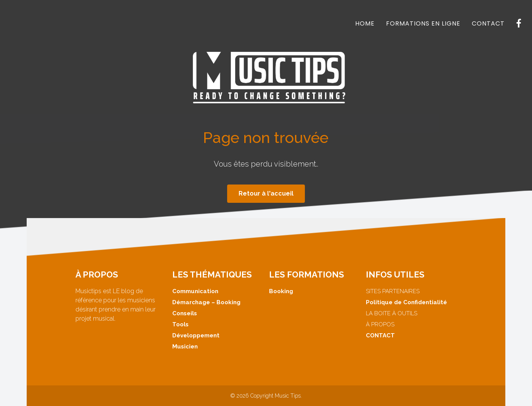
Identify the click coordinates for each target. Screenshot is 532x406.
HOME (365, 24)
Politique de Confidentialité (406, 302)
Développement (196, 335)
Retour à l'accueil (266, 193)
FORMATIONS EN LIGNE (423, 24)
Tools (180, 324)
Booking (281, 291)
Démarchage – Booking (206, 302)
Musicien (185, 347)
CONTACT (488, 24)
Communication (195, 291)
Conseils (185, 313)
